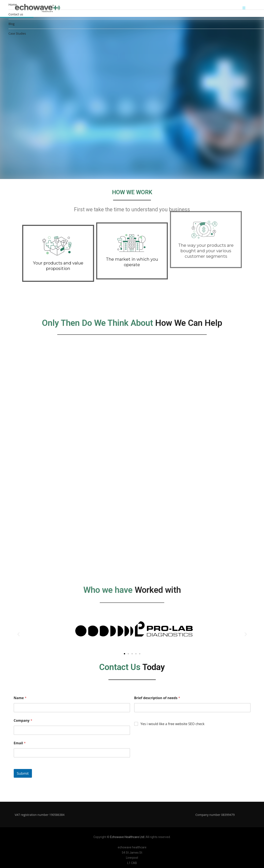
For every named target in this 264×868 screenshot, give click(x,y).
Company (23, 721)
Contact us (16, 14)
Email (20, 743)
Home (13, 5)
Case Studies (17, 33)
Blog (12, 24)
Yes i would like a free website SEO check (173, 724)
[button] (18, 634)
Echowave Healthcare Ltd (127, 837)
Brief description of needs (157, 698)
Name (20, 698)
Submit (23, 773)
